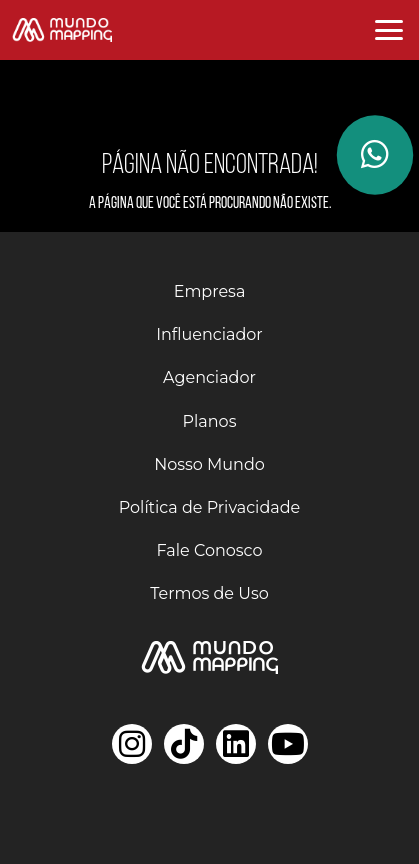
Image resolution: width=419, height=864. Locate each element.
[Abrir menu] (389, 30)
